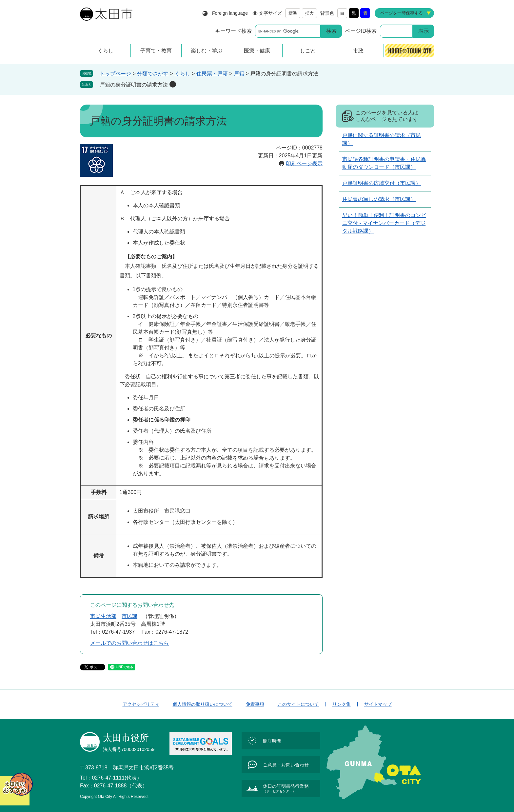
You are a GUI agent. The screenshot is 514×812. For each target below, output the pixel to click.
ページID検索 (361, 31)
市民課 (129, 616)
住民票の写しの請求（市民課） (379, 199)
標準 (293, 13)
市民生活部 (103, 616)
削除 (173, 84)
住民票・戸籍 (212, 74)
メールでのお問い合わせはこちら (129, 643)
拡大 (309, 13)
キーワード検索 (233, 31)
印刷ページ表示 (304, 163)
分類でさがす (153, 74)
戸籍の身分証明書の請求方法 (134, 85)
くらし (183, 74)
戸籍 (239, 74)
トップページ (115, 74)
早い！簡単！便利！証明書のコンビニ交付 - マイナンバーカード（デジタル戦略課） (384, 223)
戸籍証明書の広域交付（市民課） (382, 183)
